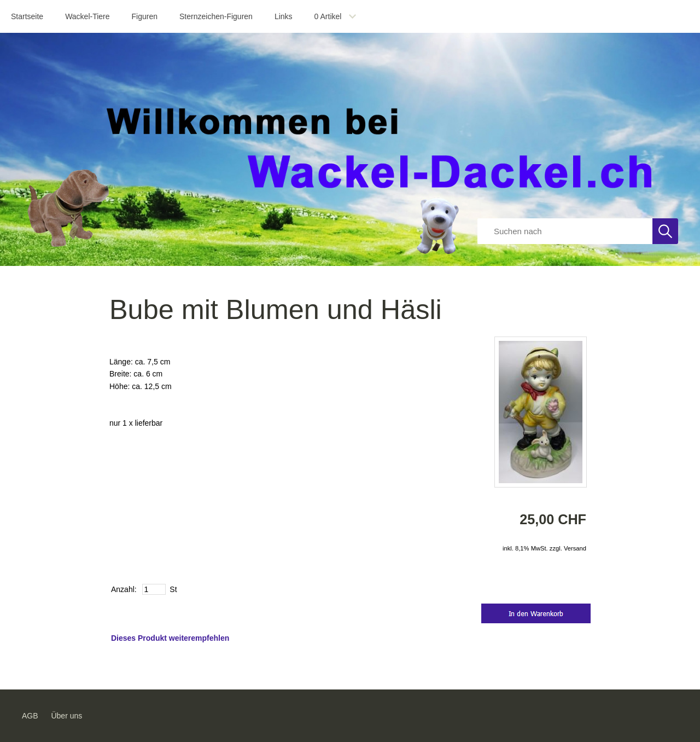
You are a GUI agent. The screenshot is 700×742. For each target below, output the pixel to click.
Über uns (66, 716)
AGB (30, 716)
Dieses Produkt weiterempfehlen (170, 638)
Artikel (328, 16)
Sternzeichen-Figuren (216, 16)
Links (284, 16)
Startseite (27, 16)
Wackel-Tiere (87, 16)
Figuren (145, 16)
